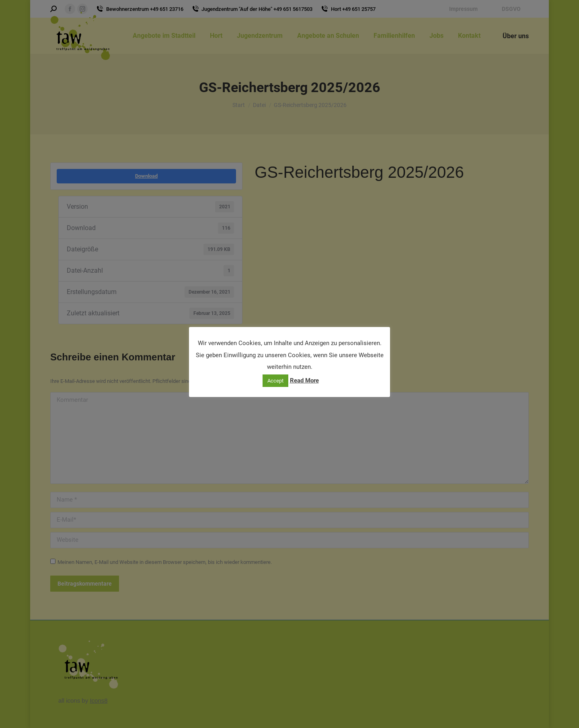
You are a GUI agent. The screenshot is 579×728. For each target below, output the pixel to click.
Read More (304, 380)
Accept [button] (275, 381)
